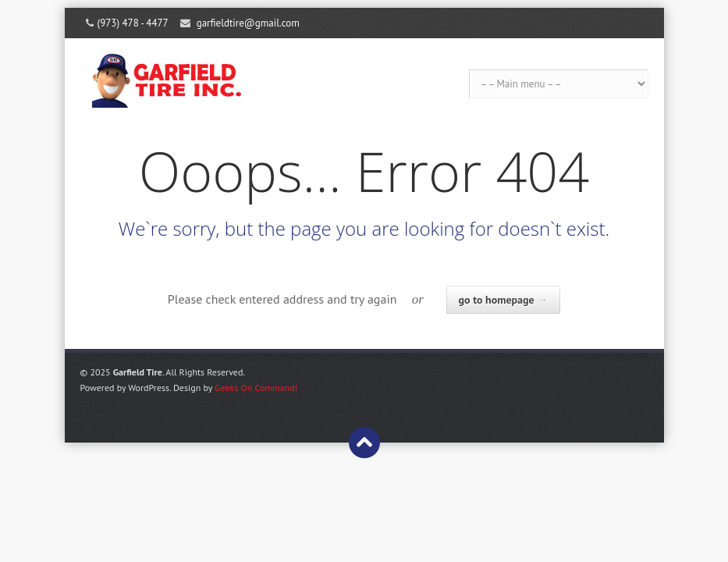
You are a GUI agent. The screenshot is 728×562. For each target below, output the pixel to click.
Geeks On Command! (256, 388)
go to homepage (504, 300)
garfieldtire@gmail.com (248, 23)
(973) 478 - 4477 (133, 23)
